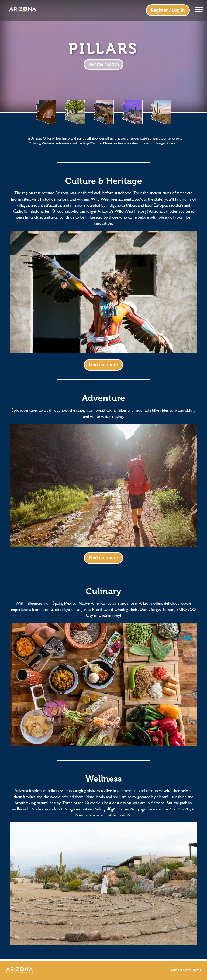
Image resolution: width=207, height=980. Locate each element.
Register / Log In (168, 10)
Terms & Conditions (185, 970)
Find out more (103, 365)
